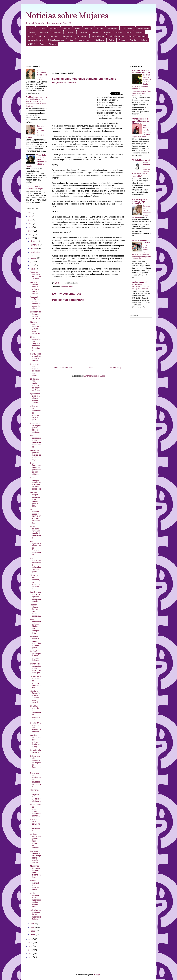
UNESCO (31, 44)
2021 (31, 224)
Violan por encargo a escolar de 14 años (35, 275)
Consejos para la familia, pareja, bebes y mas (140, 202)
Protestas (133, 40)
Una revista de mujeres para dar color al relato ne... (36, 428)
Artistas (31, 28)
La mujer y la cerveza (35, 751)
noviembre (35, 245)
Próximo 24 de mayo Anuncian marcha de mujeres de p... (36, 532)
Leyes (129, 32)
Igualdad (95, 32)
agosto (34, 258)
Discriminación (143, 28)
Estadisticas (57, 32)
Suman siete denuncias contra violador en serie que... (36, 668)
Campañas (54, 28)
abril (33, 924)
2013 (31, 950)
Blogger (97, 975)
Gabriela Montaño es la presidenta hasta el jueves (42, 75)
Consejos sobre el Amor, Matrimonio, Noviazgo (141, 121)
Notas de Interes (84, 40)
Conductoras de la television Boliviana (141, 72)
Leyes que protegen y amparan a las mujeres (35, 187)
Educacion (32, 32)
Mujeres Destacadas (116, 36)
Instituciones (107, 32)
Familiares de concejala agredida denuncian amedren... (36, 597)
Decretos (88, 28)
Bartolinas (42, 28)
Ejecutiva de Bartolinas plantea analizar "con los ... (35, 398)
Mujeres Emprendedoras (137, 36)
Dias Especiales (128, 28)
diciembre (35, 241)
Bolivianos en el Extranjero (140, 283)
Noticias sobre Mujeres (67, 15)
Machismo (139, 32)
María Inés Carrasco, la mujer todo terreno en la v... (35, 872)
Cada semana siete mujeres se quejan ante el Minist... (36, 900)
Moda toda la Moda (141, 241)
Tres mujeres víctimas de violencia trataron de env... (36, 682)
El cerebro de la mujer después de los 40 (36, 315)
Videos (42, 44)
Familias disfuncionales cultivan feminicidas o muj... (36, 741)
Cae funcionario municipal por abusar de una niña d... (36, 469)
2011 (31, 957)
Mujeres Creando (98, 36)
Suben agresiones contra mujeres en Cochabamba (36, 441)
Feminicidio (70, 32)
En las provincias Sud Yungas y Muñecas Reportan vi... (35, 344)
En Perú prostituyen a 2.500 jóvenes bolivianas (36, 656)
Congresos (67, 28)
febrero (34, 931)
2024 (31, 213)
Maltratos (41, 36)
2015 (31, 943)
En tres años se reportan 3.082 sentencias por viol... (36, 810)
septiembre (35, 252)
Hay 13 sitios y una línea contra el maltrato (36, 357)
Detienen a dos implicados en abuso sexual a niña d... (35, 370)
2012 (31, 954)
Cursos (78, 28)
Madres (31, 36)
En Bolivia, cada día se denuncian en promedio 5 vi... (35, 713)
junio (33, 265)
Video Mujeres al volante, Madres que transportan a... (35, 626)
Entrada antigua (116, 368)
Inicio (91, 368)
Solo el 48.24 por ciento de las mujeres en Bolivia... (36, 915)
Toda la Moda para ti (141, 160)
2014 (31, 946)
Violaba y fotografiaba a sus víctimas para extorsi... (35, 697)
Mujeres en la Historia (36, 40)
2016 (31, 939)
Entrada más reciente (63, 368)
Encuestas (44, 32)
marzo (33, 927)
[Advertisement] (89, 56)
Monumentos (67, 36)
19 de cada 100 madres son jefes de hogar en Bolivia (35, 384)
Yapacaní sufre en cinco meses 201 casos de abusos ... (36, 303)
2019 (31, 231)
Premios (122, 40)
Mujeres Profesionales (56, 40)
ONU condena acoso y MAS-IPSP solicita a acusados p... (36, 516)
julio (33, 262)
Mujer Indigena (82, 36)
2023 (31, 216)
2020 (31, 227)
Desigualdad (113, 28)
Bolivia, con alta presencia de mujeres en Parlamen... (36, 763)
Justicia (119, 32)
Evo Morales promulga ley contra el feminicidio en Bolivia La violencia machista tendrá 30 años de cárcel (36, 102)
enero (33, 935)
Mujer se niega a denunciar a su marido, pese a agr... (35, 499)
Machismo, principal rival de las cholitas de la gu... (36, 455)
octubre (34, 249)
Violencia (53, 44)
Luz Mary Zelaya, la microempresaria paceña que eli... (35, 857)
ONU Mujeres (99, 40)
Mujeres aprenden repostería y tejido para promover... (36, 328)
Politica (112, 40)
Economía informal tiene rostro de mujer (35, 885)
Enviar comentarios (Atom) (94, 376)
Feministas (83, 32)
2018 (31, 234)
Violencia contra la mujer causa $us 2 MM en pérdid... (35, 642)
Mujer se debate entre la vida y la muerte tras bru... (35, 288)
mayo (33, 269)
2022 (31, 220)
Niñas (71, 40)
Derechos (100, 28)
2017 (31, 238)
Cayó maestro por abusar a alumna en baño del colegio (36, 483)
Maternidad (54, 36)
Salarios (144, 40)
